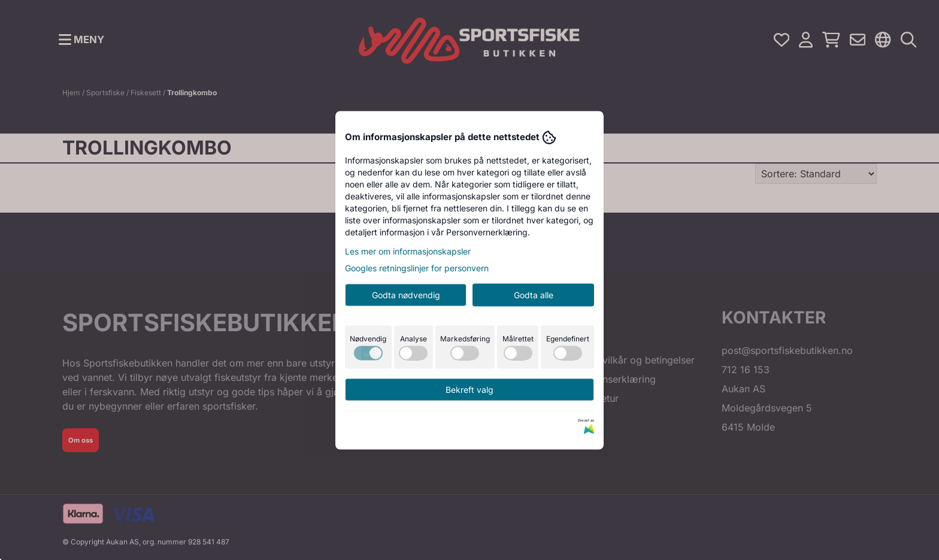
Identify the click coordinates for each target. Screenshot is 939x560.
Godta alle (534, 294)
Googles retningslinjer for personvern (417, 267)
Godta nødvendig (406, 294)
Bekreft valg (469, 389)
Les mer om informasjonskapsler (408, 251)
